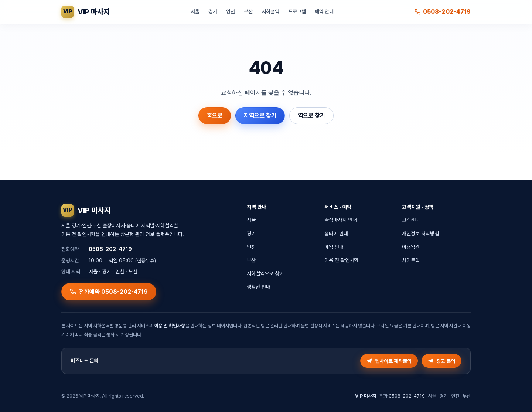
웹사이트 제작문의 (389, 361)
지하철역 (270, 11)
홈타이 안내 (336, 234)
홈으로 (215, 115)
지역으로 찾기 (260, 115)
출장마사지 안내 (341, 220)
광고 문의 (441, 361)
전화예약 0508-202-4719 (109, 292)
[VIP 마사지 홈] (85, 12)
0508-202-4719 (443, 12)
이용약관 (411, 247)
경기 (213, 11)
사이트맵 (411, 260)
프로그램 (297, 11)
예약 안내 (324, 11)
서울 (195, 11)
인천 (231, 11)
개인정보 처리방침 (420, 234)
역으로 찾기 (311, 115)
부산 (248, 11)
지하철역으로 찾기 (265, 273)
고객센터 (411, 220)
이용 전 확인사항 (341, 260)
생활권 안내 (259, 287)
